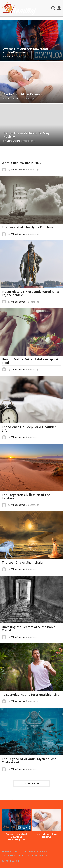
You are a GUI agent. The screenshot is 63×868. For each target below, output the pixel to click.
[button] (53, 8)
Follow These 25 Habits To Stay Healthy (26, 135)
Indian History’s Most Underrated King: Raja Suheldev (30, 293)
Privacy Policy (38, 852)
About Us (24, 855)
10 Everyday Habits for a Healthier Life (30, 695)
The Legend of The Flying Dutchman (29, 227)
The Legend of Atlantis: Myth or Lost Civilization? (29, 761)
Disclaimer (8, 855)
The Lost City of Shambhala (22, 562)
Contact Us (39, 855)
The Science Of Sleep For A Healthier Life (29, 429)
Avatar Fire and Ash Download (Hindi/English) (25, 51)
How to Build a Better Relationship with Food (31, 361)
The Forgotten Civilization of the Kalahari (26, 496)
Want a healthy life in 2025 (21, 163)
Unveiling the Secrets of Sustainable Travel (29, 629)
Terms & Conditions (14, 852)
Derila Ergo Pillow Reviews (23, 94)
